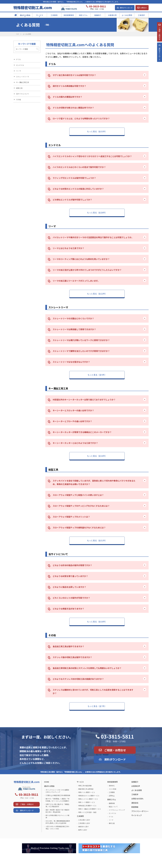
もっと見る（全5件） (97, 375)
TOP (17, 34)
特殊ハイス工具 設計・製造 (87, 812)
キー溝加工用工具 (22, 82)
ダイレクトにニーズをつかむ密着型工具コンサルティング (57, 791)
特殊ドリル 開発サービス (87, 792)
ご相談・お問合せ (115, 750)
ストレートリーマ (22, 77)
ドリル (18, 59)
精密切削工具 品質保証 (86, 789)
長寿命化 (112, 786)
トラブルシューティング (117, 810)
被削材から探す (83, 827)
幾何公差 (112, 823)
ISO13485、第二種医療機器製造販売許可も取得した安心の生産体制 (58, 822)
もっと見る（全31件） (97, 540)
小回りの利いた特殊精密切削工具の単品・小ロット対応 (57, 828)
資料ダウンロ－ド (159, 63)
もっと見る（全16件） (97, 456)
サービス (80, 782)
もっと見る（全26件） (97, 213)
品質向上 (112, 796)
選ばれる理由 (49, 786)
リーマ (18, 71)
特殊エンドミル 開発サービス (88, 799)
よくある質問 (137, 790)
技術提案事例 (112, 782)
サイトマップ (137, 815)
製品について (113, 807)
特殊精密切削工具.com (33, 8)
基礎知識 (112, 803)
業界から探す (83, 830)
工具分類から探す (84, 820)
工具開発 (112, 792)
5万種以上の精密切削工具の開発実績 (58, 795)
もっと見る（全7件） (97, 706)
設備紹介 (135, 782)
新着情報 (135, 807)
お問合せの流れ (137, 799)
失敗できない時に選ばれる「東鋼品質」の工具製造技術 (57, 805)
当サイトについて (22, 94)
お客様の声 (136, 786)
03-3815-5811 (117, 736)
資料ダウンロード (126, 8)
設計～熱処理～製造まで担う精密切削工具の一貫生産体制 (57, 811)
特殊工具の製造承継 (85, 786)
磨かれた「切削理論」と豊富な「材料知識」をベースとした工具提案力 (57, 800)
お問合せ (144, 8)
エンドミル (20, 65)
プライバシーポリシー (140, 811)
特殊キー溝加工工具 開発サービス (90, 809)
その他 (18, 100)
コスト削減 (112, 789)
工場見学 (135, 794)
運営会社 (135, 803)
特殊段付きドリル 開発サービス (89, 796)
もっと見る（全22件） (97, 294)
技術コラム (112, 799)
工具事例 (80, 816)
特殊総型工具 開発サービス (87, 806)
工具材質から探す (84, 823)
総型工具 (19, 88)
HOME (47, 782)
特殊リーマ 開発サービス (87, 802)
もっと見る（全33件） (97, 131)
